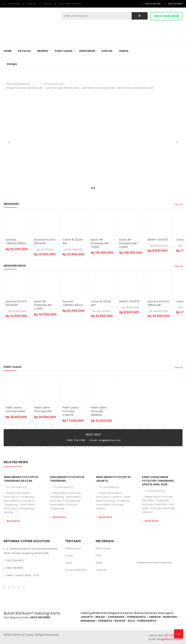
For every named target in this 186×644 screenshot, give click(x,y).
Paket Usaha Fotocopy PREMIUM (99, 411)
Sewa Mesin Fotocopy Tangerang (64, 506)
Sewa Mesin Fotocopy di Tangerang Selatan (21, 479)
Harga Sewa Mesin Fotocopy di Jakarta (109, 495)
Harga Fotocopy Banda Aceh (25, 88)
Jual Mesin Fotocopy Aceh (98, 88)
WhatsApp (13, 4)
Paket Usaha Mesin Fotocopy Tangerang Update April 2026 (158, 481)
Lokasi (47, 4)
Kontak (32, 4)
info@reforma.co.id (169, 639)
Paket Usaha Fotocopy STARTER (70, 411)
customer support (70, 4)
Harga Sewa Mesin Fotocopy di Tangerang (19, 495)
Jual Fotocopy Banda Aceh (62, 88)
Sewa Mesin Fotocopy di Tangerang (65, 499)
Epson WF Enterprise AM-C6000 (129, 243)
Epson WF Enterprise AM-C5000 (100, 243)
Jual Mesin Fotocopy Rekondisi (155, 502)
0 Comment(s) (52, 84)
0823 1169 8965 (15, 568)
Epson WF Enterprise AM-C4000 (44, 305)
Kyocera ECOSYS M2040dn (45, 241)
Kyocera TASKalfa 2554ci (16, 241)
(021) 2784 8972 (15, 561)
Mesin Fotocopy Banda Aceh (135, 88)
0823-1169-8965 (167, 16)
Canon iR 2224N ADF (73, 241)
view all (177, 204)
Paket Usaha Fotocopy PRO (43, 409)
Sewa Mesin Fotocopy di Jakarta (113, 499)
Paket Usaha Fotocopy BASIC (16, 409)
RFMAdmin (24, 84)
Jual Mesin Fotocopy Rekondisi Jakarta (158, 508)
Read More (12, 521)
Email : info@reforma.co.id (106, 440)
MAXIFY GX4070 (158, 240)
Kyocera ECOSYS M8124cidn (158, 303)
